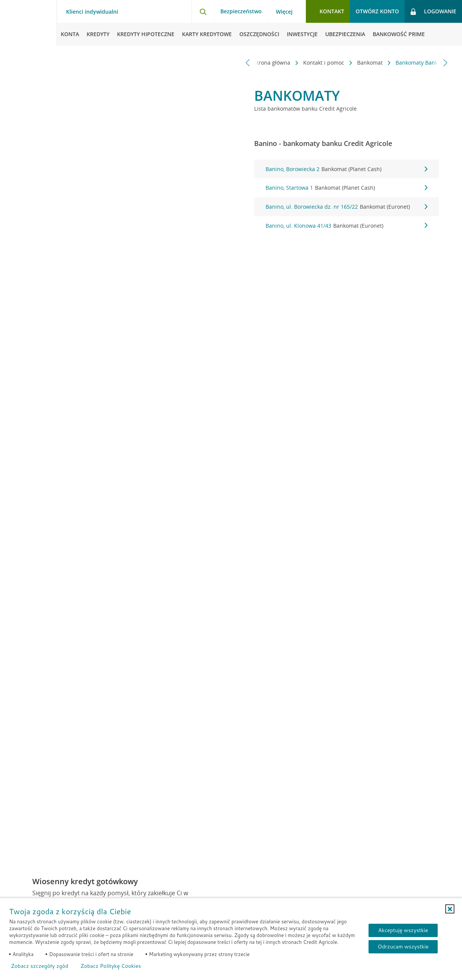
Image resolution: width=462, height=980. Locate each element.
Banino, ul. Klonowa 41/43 (346, 226)
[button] (450, 909)
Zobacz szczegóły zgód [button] (40, 966)
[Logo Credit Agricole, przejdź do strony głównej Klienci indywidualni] (28, 23)
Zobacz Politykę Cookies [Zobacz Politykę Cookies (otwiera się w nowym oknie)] (111, 966)
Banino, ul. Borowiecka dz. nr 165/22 (346, 207)
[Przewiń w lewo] (248, 63)
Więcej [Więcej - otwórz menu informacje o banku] (284, 12)
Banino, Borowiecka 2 (346, 169)
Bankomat (330, 63)
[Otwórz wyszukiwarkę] (203, 11)
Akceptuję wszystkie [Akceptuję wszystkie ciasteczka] (403, 930)
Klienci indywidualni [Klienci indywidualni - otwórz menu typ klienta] (92, 12)
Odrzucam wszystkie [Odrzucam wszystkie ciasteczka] (403, 947)
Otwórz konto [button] (377, 11)
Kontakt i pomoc (284, 63)
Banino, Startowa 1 (346, 188)
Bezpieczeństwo (241, 11)
